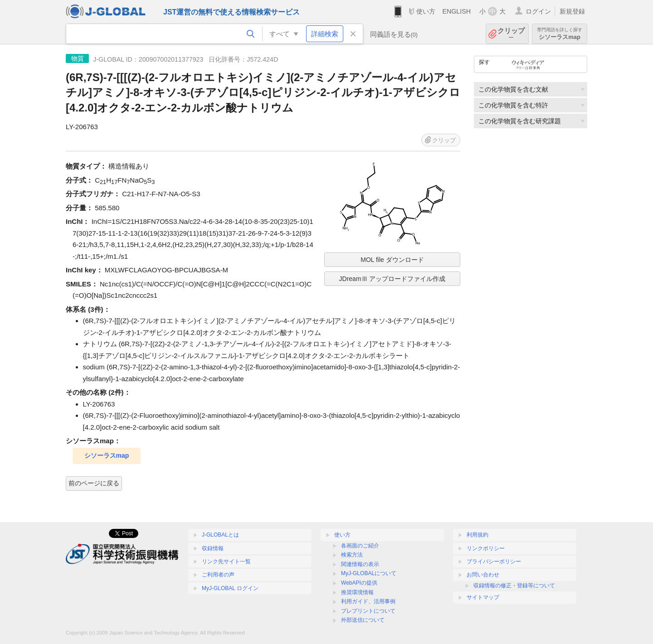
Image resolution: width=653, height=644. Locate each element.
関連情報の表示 (360, 564)
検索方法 (352, 555)
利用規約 (478, 535)
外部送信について (363, 620)
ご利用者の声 (218, 575)
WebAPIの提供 (359, 583)
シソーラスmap (560, 34)
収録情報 (213, 548)
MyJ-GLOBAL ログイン (230, 588)
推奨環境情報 (357, 592)
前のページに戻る (94, 483)
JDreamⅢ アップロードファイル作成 (392, 279)
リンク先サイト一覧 (226, 562)
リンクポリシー (486, 548)
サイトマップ (483, 597)
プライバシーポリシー (494, 562)
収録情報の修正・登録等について (514, 586)
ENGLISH (456, 11)
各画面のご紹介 (360, 546)
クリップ (511, 34)
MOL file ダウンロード (392, 260)
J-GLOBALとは (220, 535)
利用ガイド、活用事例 (368, 601)
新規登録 (572, 11)
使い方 (426, 11)
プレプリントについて (368, 611)
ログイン (538, 11)
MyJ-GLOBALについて (369, 573)
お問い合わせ (483, 575)
